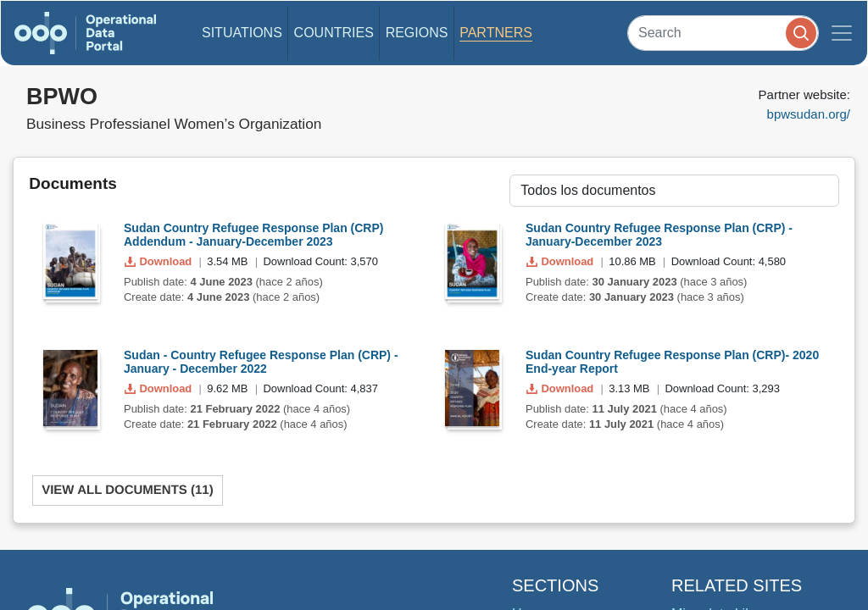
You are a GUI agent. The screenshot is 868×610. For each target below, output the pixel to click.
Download (160, 261)
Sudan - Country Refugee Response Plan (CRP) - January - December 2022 (261, 362)
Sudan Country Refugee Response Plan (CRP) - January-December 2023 (659, 235)
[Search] (723, 33)
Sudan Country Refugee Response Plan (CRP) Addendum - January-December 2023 (253, 235)
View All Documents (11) (128, 490)
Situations (242, 33)
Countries (334, 33)
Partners (496, 33)
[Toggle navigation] (842, 33)
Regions (417, 33)
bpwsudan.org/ (809, 114)
